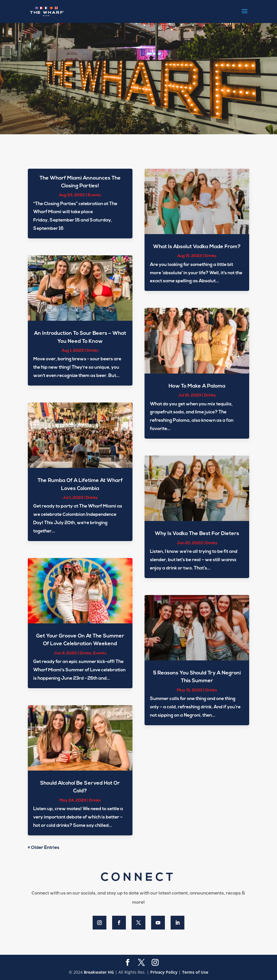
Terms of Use (195, 972)
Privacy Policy (164, 972)
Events (94, 195)
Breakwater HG (99, 972)
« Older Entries (44, 848)
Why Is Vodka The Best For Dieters (197, 534)
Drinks (92, 351)
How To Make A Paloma (197, 386)
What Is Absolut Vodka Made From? (197, 247)
